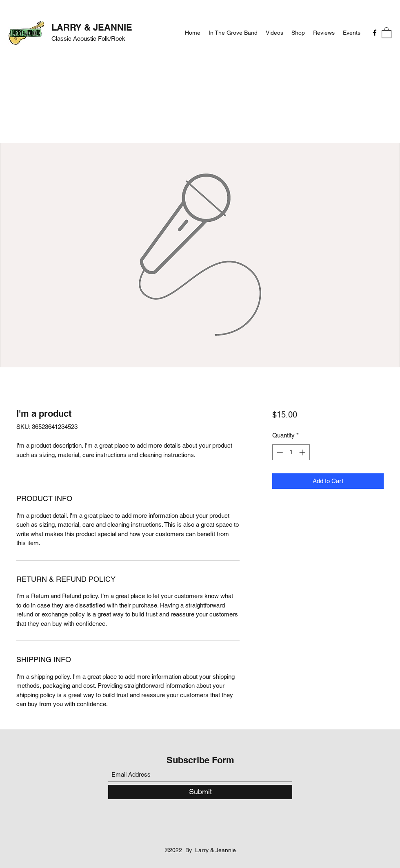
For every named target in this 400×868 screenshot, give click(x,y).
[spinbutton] (291, 452)
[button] (387, 32)
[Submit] (200, 792)
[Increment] (303, 452)
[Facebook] (375, 33)
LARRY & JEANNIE (92, 27)
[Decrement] (279, 452)
